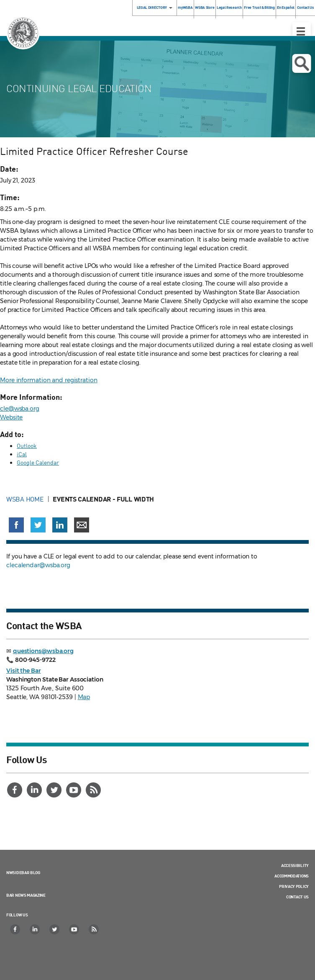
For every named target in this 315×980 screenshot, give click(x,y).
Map (84, 697)
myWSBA (185, 7)
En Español (286, 7)
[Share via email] (82, 525)
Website (11, 417)
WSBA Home (25, 499)
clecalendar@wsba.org (38, 565)
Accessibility (295, 865)
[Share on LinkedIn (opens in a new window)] (60, 525)
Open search (301, 64)
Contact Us (297, 897)
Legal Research (229, 7)
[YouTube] (74, 790)
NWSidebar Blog (23, 872)
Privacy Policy (294, 886)
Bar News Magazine (26, 895)
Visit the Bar (24, 671)
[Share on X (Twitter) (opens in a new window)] (38, 525)
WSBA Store (205, 7)
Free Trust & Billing (259, 7)
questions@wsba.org (43, 651)
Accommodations (292, 876)
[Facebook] (15, 790)
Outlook (27, 446)
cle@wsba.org (20, 409)
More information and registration (49, 380)
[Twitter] (55, 790)
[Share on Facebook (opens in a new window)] (16, 525)
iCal (22, 454)
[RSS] (94, 790)
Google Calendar (38, 462)
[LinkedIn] (35, 790)
